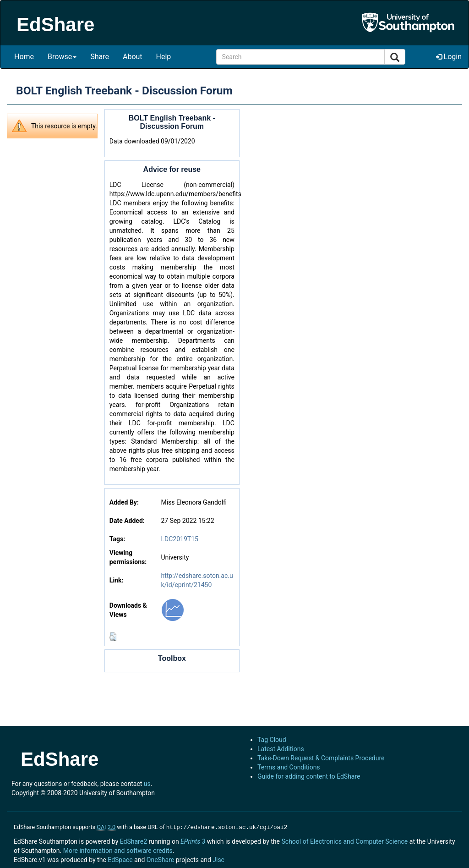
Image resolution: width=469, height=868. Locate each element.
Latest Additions (281, 749)
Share (100, 57)
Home (24, 57)
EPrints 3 (193, 841)
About (133, 57)
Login (449, 57)
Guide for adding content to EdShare (309, 776)
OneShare (160, 859)
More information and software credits (118, 850)
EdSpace (120, 859)
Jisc (218, 859)
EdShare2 (134, 841)
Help (164, 57)
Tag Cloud (272, 740)
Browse (62, 57)
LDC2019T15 (180, 539)
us (147, 784)
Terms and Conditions (289, 767)
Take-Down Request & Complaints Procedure (321, 758)
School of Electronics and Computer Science (344, 841)
